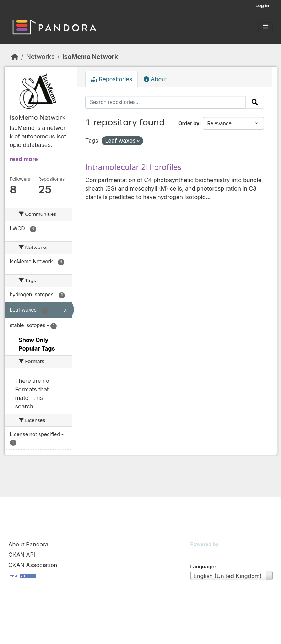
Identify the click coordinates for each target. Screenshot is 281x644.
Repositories (112, 79)
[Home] (15, 57)
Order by (189, 123)
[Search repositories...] (166, 102)
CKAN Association (33, 565)
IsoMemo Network (90, 57)
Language (202, 566)
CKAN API (22, 555)
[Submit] (255, 102)
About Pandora (29, 544)
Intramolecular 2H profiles (133, 167)
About (155, 79)
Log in (262, 5)
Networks (40, 57)
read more (24, 159)
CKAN (202, 553)
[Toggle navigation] (266, 27)
